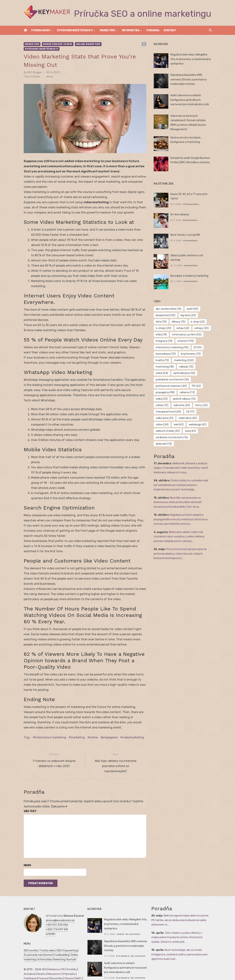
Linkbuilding (61, 945)
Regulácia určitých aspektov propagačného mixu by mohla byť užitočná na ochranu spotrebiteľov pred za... (181, 513)
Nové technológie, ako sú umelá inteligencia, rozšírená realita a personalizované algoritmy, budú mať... (180, 945)
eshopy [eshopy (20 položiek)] (202, 328)
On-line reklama (180, 215)
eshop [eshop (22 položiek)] (183, 328)
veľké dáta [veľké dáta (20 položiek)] (188, 418)
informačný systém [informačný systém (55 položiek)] (187, 335)
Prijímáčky (68, 964)
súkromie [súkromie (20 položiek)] (182, 405)
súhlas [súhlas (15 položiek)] (163, 405)
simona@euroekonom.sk (58, 911)
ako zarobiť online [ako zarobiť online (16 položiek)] (169, 309)
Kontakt (170, 30)
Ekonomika (55, 969)
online (92, 727)
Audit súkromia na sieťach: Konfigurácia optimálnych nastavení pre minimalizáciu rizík (190, 100)
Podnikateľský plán (33, 973)
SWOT (77, 969)
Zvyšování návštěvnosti (75, 30)
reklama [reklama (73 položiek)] (188, 392)
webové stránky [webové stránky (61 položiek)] (168, 431)
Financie (41, 969)
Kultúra (26, 978)
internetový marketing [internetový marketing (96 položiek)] (173, 347)
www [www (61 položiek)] (191, 431)
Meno (26, 855)
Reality (40, 964)
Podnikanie (28, 969)
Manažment (53, 964)
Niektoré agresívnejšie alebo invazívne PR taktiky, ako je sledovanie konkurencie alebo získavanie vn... (182, 910)
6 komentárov (191, 241)
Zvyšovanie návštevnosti (37, 945)
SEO (57, 941)
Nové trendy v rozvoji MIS (186, 235)
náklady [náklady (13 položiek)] (187, 367)
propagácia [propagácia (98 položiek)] (166, 392)
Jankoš (120, 924)
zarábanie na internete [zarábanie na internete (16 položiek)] (172, 437)
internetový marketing (49, 727)
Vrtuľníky (70, 960)
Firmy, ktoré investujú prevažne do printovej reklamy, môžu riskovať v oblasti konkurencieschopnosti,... (181, 547)
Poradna (153, 30)
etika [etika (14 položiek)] (162, 335)
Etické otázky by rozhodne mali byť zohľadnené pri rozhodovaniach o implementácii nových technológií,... (184, 479)
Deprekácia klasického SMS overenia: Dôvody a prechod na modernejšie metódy (189, 79)
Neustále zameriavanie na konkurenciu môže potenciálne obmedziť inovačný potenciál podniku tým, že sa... (178, 496)
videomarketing (131, 727)
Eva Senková (122, 946)
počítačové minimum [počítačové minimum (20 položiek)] (172, 386)
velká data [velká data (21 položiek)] (165, 418)
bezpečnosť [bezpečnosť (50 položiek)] (166, 315)
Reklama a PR (55, 960)
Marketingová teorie (56, 44)
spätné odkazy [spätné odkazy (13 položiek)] (185, 399)
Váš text (28, 801)
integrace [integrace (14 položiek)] (165, 341)
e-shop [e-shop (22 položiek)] (198, 322)
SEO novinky (29, 941)
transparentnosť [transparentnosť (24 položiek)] (169, 412)
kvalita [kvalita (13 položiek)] (163, 360)
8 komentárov (191, 220)
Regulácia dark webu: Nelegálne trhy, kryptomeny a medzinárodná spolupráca (191, 59)
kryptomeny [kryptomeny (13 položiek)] (191, 354)
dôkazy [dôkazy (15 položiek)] (179, 322)
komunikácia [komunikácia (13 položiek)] (166, 354)
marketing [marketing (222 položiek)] (184, 360)
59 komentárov (192, 204)
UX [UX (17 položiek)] (191, 412)
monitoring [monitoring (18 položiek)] (165, 367)
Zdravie (67, 969)
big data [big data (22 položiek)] (189, 315)
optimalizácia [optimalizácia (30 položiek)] (185, 373)
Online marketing (87, 44)
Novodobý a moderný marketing (190, 276)
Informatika (131, 30)
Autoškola (28, 964)
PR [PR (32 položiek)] (197, 386)
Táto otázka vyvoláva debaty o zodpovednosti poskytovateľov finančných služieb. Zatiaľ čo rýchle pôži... (182, 927)
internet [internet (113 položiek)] (186, 341)
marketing (76, 727)
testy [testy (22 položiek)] (202, 405)
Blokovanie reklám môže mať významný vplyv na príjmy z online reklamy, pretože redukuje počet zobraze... (180, 530)
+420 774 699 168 (55, 920)
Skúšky (37, 978)
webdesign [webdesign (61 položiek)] (198, 425)
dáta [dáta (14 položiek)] (162, 322)
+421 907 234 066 (55, 915)
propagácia (108, 727)
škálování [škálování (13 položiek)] (202, 437)
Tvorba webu (40, 30)
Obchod (47, 978)
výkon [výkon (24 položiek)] (163, 425)
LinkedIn (49, 924)
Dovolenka (59, 978)
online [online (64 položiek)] (162, 373)
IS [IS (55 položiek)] (198, 347)
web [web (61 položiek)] (179, 425)
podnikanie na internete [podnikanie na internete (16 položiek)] (173, 380)
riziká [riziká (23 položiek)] (162, 399)
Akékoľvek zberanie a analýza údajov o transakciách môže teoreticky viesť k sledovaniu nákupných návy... (181, 462)
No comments (132, 924)
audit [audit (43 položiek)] (193, 309)
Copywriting (69, 941)
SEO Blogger (33, 68)
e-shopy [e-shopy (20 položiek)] (164, 328)
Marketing (107, 30)
